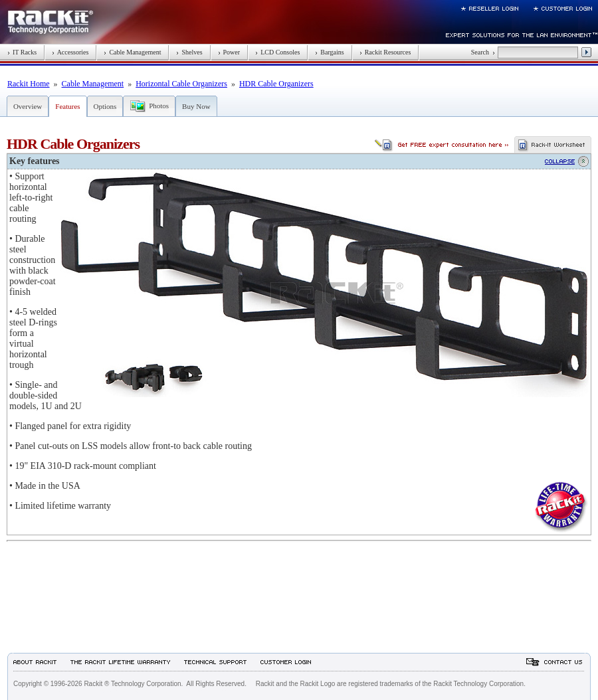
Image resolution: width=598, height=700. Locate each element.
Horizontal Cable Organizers (181, 84)
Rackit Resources (385, 52)
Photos (159, 106)
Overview (28, 106)
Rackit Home (29, 84)
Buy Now (196, 106)
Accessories (70, 52)
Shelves (189, 52)
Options (105, 106)
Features (67, 106)
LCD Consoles (277, 52)
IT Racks (22, 52)
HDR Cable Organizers (276, 84)
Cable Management (132, 52)
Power (229, 52)
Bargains (329, 52)
